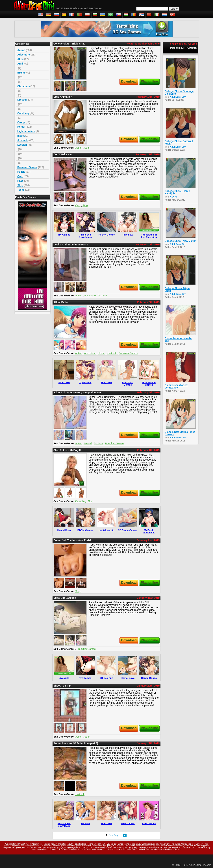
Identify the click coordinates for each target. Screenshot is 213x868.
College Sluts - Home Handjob (177, 192)
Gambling (23, 113)
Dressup (22, 100)
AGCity (174, 197)
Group (21, 122)
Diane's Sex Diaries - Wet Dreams (180, 433)
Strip (20, 185)
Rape (20, 181)
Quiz (20, 176)
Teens (21, 190)
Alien (20, 59)
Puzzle (21, 172)
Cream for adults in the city (178, 339)
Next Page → (115, 835)
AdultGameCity (178, 97)
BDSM (21, 73)
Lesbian (22, 145)
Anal (20, 64)
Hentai (21, 127)
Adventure (24, 55)
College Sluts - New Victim (181, 241)
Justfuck (23, 140)
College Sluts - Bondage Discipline (179, 92)
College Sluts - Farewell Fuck (179, 142)
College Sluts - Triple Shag (177, 290)
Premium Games (27, 167)
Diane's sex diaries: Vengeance (176, 386)
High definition (26, 131)
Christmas (23, 86)
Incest (21, 136)
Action (21, 50)
